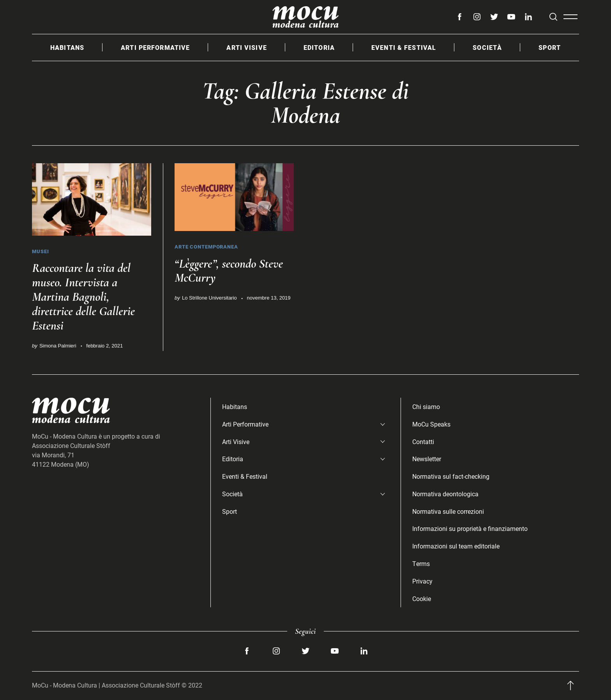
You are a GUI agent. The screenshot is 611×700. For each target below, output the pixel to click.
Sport (550, 47)
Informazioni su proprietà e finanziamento (470, 528)
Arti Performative (155, 47)
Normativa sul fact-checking (451, 476)
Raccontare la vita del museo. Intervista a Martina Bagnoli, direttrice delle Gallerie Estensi (84, 296)
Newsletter (427, 459)
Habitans (67, 47)
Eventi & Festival (404, 47)
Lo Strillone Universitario (209, 298)
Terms (421, 563)
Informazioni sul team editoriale (456, 546)
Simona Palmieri (58, 346)
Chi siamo (426, 406)
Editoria (319, 47)
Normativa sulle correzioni (448, 511)
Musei (41, 251)
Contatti (423, 442)
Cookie (422, 599)
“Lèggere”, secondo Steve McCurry (229, 271)
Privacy (422, 581)
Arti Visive (246, 47)
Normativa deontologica (445, 494)
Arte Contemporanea (206, 247)
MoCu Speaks (431, 424)
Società (487, 47)
